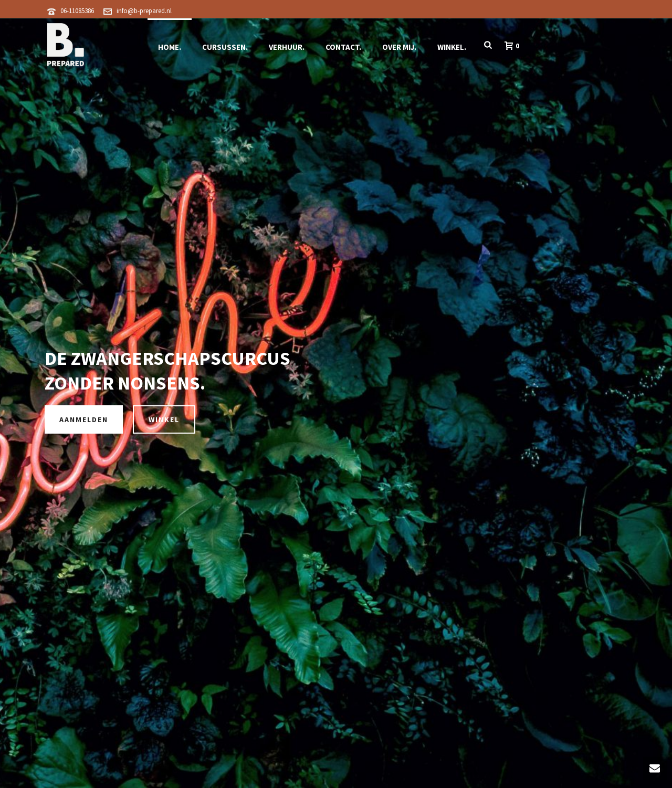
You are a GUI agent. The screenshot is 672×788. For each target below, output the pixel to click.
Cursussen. (225, 47)
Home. (170, 47)
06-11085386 (77, 11)
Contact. (343, 47)
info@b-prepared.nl (144, 11)
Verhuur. (287, 47)
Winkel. (452, 47)
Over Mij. (399, 47)
